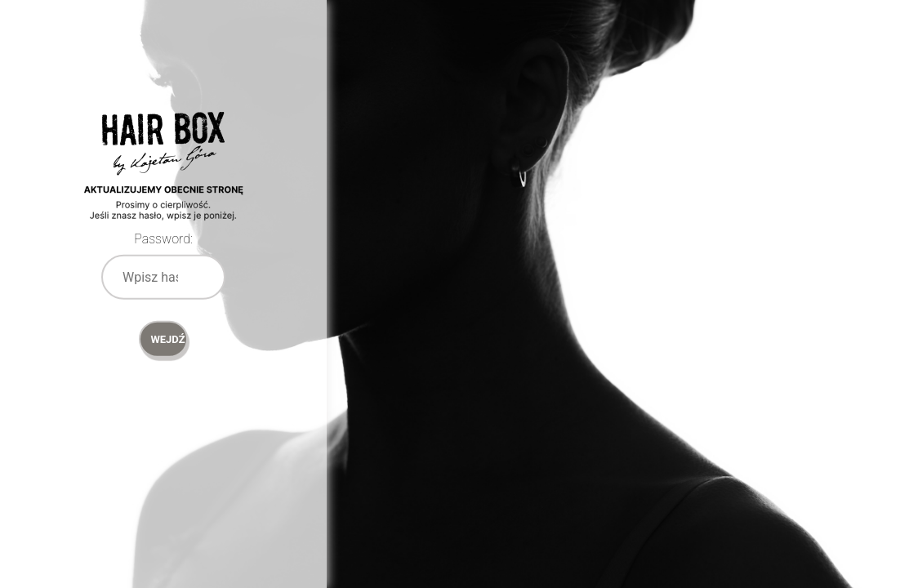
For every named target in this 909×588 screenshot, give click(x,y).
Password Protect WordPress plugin (163, 188)
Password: (163, 239)
